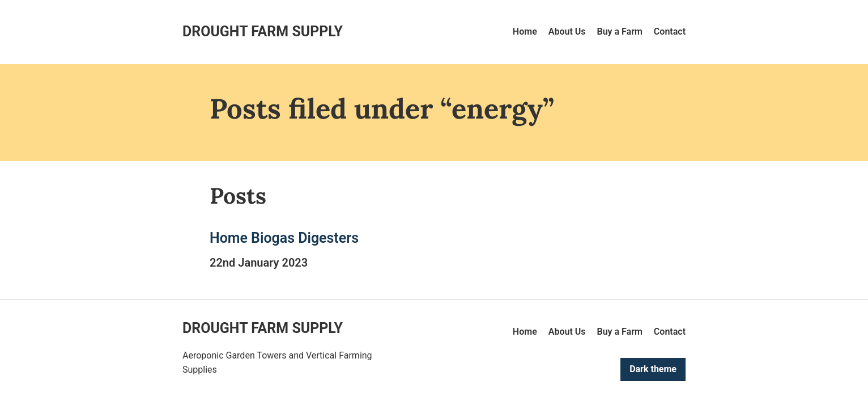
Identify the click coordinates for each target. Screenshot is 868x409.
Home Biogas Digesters (284, 238)
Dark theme (653, 369)
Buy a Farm (620, 31)
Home (525, 31)
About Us (567, 31)
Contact (670, 31)
